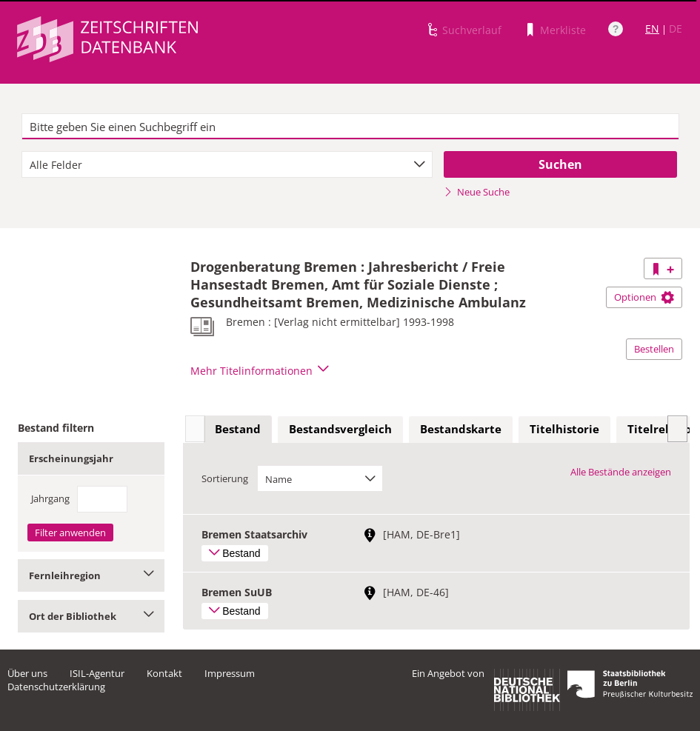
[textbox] (350, 127)
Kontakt (164, 673)
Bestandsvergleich (340, 429)
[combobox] (227, 164)
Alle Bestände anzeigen (621, 472)
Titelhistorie (564, 429)
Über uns (27, 673)
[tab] (238, 430)
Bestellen (654, 349)
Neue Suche (477, 192)
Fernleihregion (91, 575)
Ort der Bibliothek (91, 616)
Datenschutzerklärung (56, 687)
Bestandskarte (461, 429)
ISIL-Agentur (97, 673)
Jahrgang (50, 498)
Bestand (238, 429)
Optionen (644, 297)
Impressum (230, 673)
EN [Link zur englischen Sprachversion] (652, 29)
